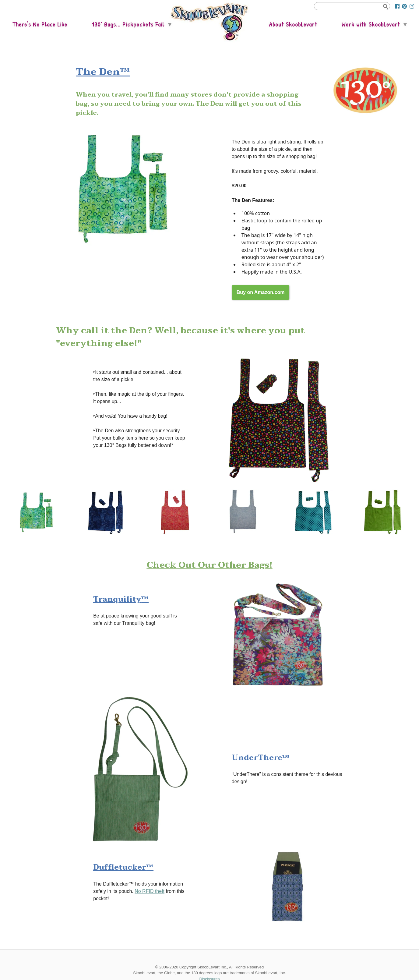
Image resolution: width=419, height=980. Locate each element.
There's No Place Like (40, 24)
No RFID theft (150, 891)
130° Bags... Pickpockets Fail (128, 24)
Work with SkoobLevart (371, 24)
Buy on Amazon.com (261, 292)
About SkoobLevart (293, 24)
